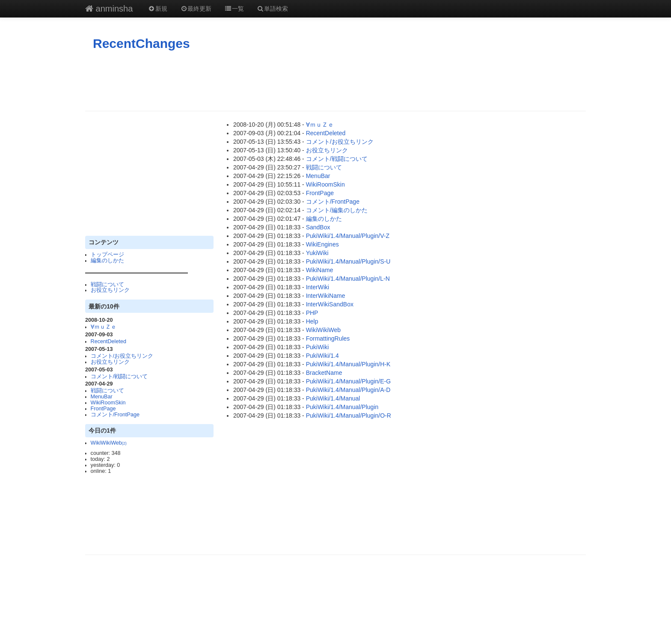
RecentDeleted (108, 341)
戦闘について (107, 285)
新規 (157, 9)
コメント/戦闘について (119, 377)
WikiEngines (322, 244)
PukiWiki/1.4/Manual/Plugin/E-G (348, 381)
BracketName (324, 373)
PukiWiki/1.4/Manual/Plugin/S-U (348, 261)
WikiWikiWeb (109, 443)
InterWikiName (326, 296)
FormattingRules (328, 338)
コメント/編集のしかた (337, 210)
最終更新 (196, 9)
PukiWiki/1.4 (322, 356)
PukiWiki (318, 347)
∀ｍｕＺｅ (104, 327)
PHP (312, 313)
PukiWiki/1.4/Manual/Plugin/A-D (348, 390)
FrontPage (103, 409)
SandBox (318, 227)
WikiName (320, 270)
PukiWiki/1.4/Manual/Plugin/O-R (349, 415)
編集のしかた (107, 261)
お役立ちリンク (110, 290)
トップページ (107, 255)
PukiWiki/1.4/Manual (333, 398)
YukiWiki (317, 253)
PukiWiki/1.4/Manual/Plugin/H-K (348, 364)
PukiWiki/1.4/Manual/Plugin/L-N (348, 279)
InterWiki (318, 287)
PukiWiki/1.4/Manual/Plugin (342, 407)
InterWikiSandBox (330, 304)
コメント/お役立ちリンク (122, 356)
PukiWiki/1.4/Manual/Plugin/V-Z (348, 236)
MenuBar (102, 397)
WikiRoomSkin (108, 403)
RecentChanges (141, 43)
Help (312, 321)
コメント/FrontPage (115, 415)
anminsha (109, 9)
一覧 (234, 9)
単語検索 (273, 9)
